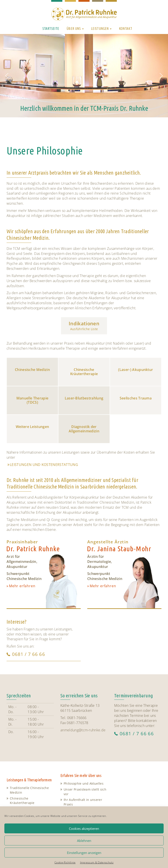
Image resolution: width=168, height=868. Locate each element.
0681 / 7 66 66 (29, 654)
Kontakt (126, 29)
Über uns (75, 29)
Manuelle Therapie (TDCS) (32, 400)
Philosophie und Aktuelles (84, 783)
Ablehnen (84, 841)
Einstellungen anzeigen (84, 853)
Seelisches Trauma (136, 398)
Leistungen (101, 29)
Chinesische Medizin (32, 370)
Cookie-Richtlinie (65, 862)
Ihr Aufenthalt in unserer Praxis (83, 802)
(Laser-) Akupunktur (136, 370)
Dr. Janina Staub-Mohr (119, 549)
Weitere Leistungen (32, 427)
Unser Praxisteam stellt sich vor (85, 792)
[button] (7, 76)
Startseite (51, 29)
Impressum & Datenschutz (97, 862)
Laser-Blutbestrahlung (84, 398)
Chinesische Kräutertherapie (84, 372)
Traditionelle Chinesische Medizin (29, 790)
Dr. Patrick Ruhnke (33, 549)
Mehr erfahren (22, 586)
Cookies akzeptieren (84, 829)
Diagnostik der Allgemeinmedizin (84, 429)
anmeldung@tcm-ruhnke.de (83, 730)
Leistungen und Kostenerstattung (44, 465)
